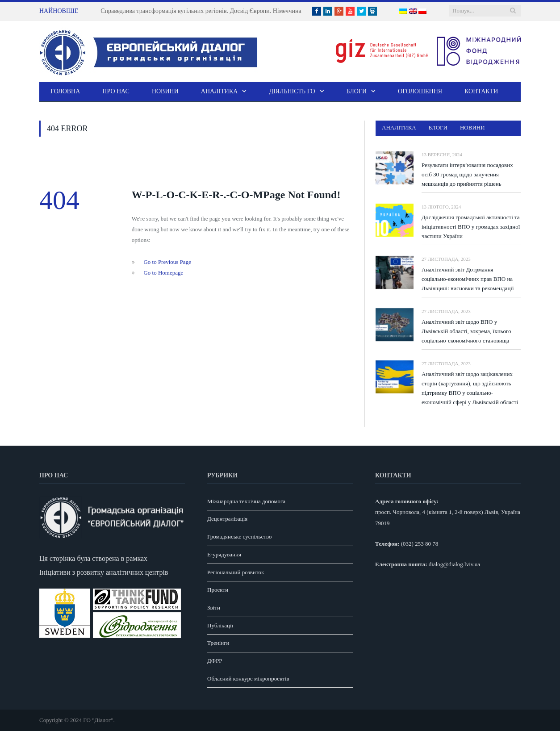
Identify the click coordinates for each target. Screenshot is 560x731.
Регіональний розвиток (236, 572)
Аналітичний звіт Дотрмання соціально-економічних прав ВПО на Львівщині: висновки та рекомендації (468, 279)
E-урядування (224, 554)
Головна (65, 91)
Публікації (220, 625)
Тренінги (218, 643)
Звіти (214, 608)
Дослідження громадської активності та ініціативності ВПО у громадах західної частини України (471, 227)
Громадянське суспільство (239, 537)
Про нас (116, 91)
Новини (165, 91)
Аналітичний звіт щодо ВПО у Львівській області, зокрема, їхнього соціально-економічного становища (466, 331)
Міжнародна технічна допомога (246, 501)
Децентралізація (227, 519)
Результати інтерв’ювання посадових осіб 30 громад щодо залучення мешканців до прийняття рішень (467, 174)
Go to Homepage (163, 273)
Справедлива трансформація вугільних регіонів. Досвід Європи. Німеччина (201, 11)
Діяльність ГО (292, 91)
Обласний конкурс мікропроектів (248, 679)
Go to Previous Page (167, 262)
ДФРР (215, 661)
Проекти (218, 590)
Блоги (357, 91)
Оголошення (420, 91)
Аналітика (219, 91)
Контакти (481, 91)
